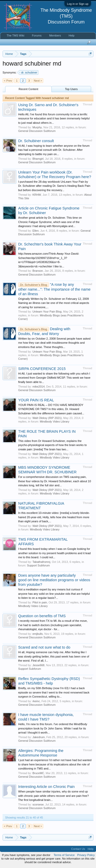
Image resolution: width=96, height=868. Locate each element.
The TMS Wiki (15, 35)
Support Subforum (38, 565)
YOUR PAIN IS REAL (36, 400)
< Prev (8, 81)
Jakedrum (39, 737)
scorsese (38, 804)
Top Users (71, 89)
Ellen (36, 231)
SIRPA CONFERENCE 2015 (42, 369)
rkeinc (36, 701)
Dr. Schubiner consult (36, 141)
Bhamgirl (38, 159)
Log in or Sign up (78, 4)
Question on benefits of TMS (42, 616)
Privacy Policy (86, 855)
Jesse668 (39, 665)
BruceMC (38, 773)
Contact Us (78, 849)
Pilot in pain (40, 602)
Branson (38, 271)
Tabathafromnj (41, 562)
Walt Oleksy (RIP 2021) (47, 418)
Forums (37, 35)
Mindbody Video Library (54, 421)
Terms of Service (64, 855)
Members (55, 35)
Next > (38, 81)
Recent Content (28, 89)
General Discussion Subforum (37, 131)
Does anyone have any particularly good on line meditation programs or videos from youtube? (54, 580)
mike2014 (39, 387)
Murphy (37, 127)
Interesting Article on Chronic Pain (46, 787)
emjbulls (38, 634)
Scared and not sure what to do (44, 647)
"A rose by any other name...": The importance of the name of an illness (54, 289)
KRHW (37, 195)
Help (72, 35)
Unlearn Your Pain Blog (47, 312)
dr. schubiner (28, 72)
